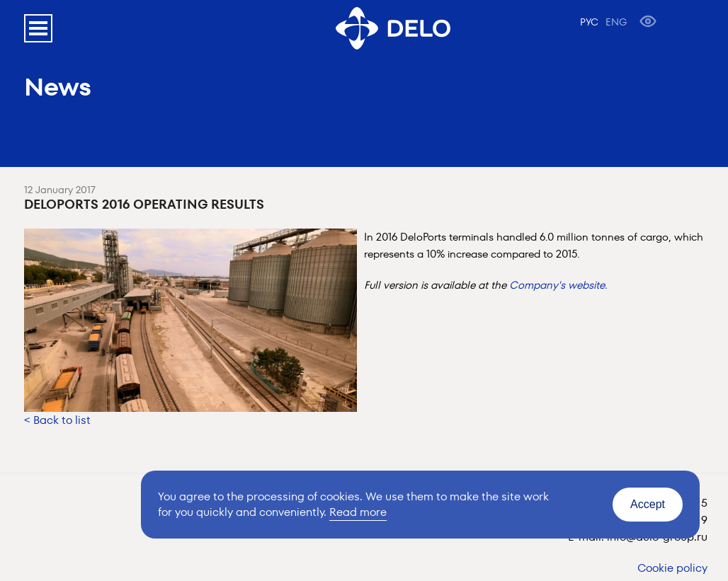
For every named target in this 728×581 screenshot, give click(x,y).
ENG (616, 22)
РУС (589, 22)
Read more (358, 512)
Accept (648, 504)
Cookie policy (672, 568)
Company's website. (558, 285)
